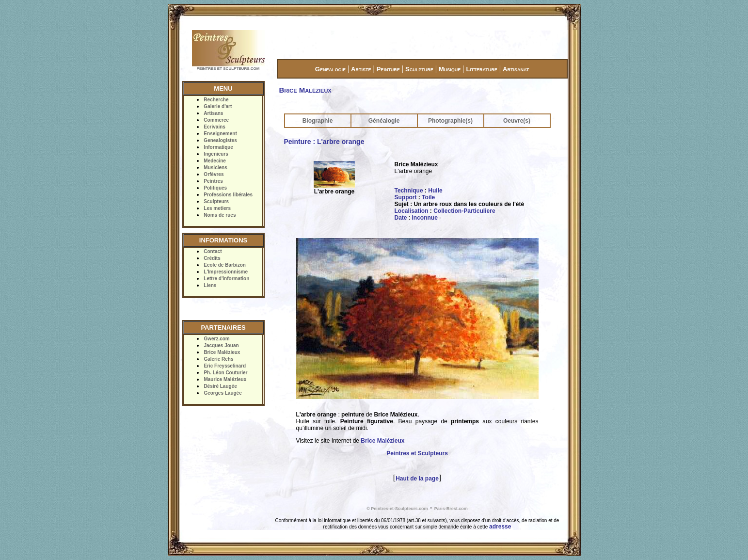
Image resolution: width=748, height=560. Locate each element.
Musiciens (215, 168)
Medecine (215, 161)
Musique (450, 69)
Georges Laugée (223, 393)
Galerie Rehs (218, 359)
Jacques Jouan (221, 345)
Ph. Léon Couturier (225, 373)
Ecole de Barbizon (225, 265)
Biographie (318, 121)
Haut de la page (417, 479)
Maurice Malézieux (225, 379)
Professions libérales (228, 195)
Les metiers (217, 208)
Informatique (218, 147)
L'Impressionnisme (226, 272)
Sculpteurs (216, 201)
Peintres (213, 181)
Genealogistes (220, 140)
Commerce (216, 120)
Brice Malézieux (222, 352)
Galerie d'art (218, 106)
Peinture (388, 69)
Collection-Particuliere (464, 211)
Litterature (482, 69)
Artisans (213, 113)
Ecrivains (214, 127)
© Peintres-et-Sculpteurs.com (397, 509)
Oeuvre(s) (517, 121)
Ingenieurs (216, 154)
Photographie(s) (450, 121)
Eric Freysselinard (225, 366)
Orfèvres (214, 174)
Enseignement (220, 134)
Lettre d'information (226, 279)
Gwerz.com (216, 339)
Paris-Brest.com (451, 509)
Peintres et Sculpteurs (417, 453)
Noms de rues (220, 215)
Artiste (361, 69)
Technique (409, 191)
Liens (210, 285)
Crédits (212, 258)
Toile (428, 197)
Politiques (215, 188)
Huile (435, 191)
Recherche (216, 100)
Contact (213, 251)
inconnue (425, 218)
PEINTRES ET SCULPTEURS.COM (228, 69)
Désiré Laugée (220, 386)
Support (406, 197)
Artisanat (516, 69)
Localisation (412, 211)
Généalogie (384, 121)
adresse (500, 527)
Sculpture (419, 69)
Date (401, 218)
